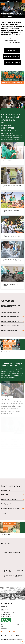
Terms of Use (4, 636)
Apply (8, 1)
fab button (22, 641)
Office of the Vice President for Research (11, 553)
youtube (14, 631)
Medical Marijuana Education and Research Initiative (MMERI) (12, 576)
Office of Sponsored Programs (11, 566)
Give (17, 1)
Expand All (4, 549)
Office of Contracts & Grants (10, 562)
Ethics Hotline (4, 637)
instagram (5, 631)
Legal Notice (11, 636)
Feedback (19, 637)
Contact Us (4, 628)
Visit (13, 1)
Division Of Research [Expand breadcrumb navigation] (7, 16)
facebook (2, 631)
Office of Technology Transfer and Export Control (12, 571)
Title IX (18, 636)
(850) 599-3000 (12, 628)
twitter (9, 631)
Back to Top (22, 620)
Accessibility (12, 637)
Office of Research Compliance (11, 558)
